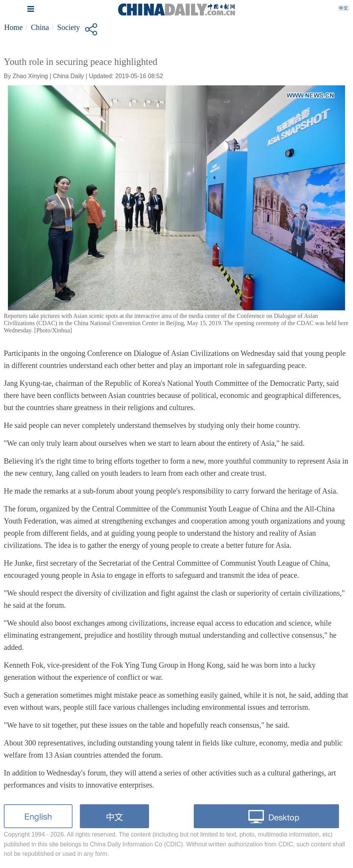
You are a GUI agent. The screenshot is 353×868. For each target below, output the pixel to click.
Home (13, 27)
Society (69, 27)
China (40, 27)
